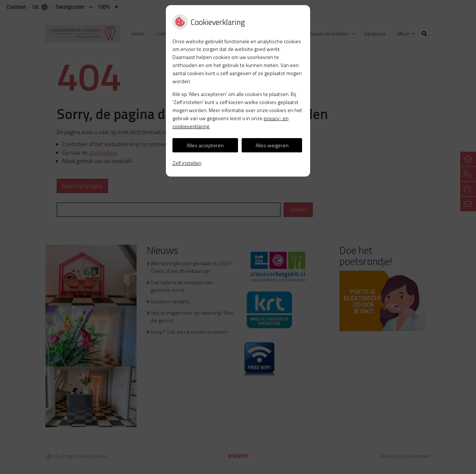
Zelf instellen (187, 163)
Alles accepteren (205, 145)
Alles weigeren (272, 145)
